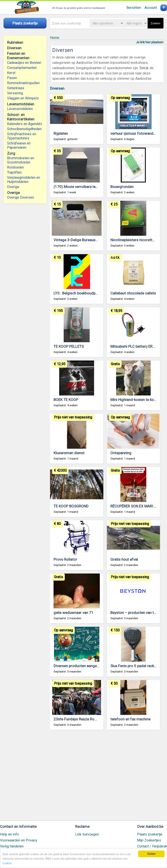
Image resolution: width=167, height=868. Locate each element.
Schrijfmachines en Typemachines (22, 136)
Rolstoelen (15, 167)
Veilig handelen (12, 846)
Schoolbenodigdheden (24, 129)
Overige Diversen (20, 197)
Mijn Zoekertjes (149, 840)
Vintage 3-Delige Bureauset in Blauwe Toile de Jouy (96, 240)
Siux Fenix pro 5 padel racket (134, 666)
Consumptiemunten (22, 68)
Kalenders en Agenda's (25, 124)
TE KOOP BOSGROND (71, 506)
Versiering (15, 93)
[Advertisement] (107, 777)
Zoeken (156, 23)
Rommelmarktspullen (23, 83)
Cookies (7, 863)
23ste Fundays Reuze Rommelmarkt (83, 719)
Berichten (134, 8)
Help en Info (9, 834)
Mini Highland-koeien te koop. (135, 400)
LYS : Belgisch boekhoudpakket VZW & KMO (89, 293)
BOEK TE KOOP (66, 400)
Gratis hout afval (124, 559)
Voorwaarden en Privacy (19, 840)
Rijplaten (61, 133)
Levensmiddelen (20, 109)
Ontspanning (121, 453)
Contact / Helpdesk (152, 846)
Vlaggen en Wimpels (23, 98)
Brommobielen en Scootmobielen (21, 160)
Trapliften (14, 172)
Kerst (11, 73)
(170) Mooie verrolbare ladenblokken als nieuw (92, 187)
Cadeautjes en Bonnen (24, 63)
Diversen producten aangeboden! (81, 666)
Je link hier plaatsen (150, 42)
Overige (13, 187)
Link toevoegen (87, 834)
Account (151, 8)
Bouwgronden (122, 187)
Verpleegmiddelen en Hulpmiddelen (24, 180)
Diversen (57, 88)
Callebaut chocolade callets (133, 293)
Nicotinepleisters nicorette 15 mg (138, 240)
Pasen (12, 78)
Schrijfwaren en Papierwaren (19, 145)
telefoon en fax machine (130, 719)
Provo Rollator (65, 559)
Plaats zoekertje (150, 834)
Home (55, 38)
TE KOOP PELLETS (69, 346)
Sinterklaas (16, 88)
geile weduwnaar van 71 (73, 613)
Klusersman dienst (69, 453)
